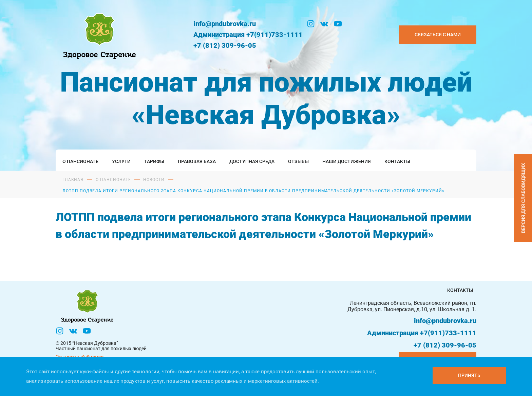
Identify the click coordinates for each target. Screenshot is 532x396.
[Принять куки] (469, 375)
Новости (154, 180)
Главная (73, 180)
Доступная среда (252, 161)
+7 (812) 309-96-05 (225, 45)
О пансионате (80, 161)
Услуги (121, 161)
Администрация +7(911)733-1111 (248, 35)
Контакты (397, 161)
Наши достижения (347, 161)
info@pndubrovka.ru (225, 24)
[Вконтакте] (324, 24)
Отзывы (298, 161)
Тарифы (154, 161)
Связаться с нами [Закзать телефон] (438, 35)
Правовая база (197, 161)
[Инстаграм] (311, 24)
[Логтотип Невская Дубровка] (98, 34)
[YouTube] (338, 24)
